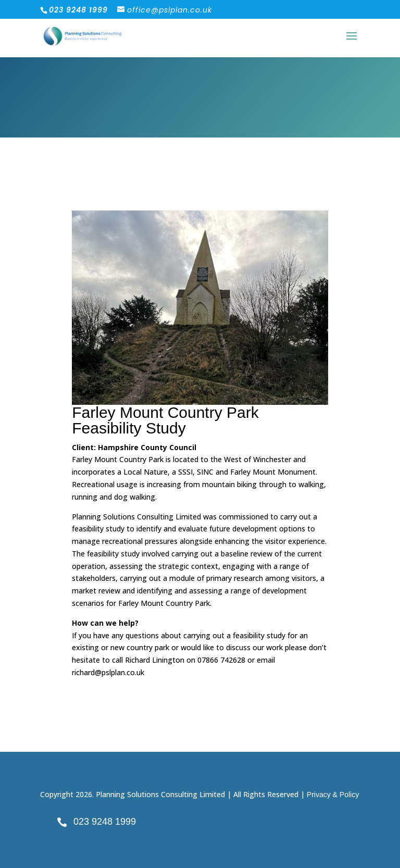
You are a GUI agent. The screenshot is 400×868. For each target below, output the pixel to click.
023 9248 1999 (105, 822)
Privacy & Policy (333, 795)
